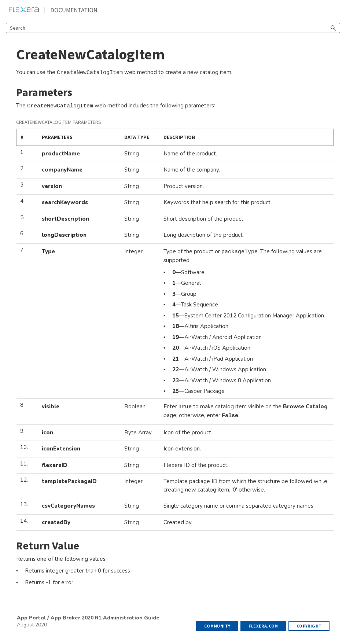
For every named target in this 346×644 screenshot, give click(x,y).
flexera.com (263, 626)
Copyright (309, 626)
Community (217, 626)
